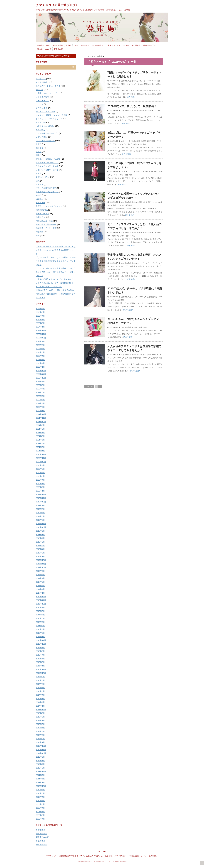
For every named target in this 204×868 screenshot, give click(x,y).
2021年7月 (40, 433)
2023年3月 (40, 360)
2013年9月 (40, 713)
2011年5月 (40, 779)
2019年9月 (40, 505)
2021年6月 (40, 436)
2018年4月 (40, 549)
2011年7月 (40, 775)
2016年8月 (40, 611)
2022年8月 (40, 385)
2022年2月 (40, 407)
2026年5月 (40, 312)
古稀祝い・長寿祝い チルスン (48, 159)
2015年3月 (40, 658)
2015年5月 (40, 651)
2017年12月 (41, 560)
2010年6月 (40, 793)
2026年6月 (40, 309)
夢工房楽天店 (41, 845)
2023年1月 (40, 367)
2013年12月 (41, 710)
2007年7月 (40, 812)
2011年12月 (41, 771)
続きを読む (132, 97)
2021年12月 (41, 414)
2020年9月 (40, 465)
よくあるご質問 (134, 141)
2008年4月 (40, 808)
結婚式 (158, 84)
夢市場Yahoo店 (42, 837)
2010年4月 (40, 797)
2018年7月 (40, 538)
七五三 (143, 141)
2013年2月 (40, 739)
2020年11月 (41, 458)
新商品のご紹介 (43, 45)
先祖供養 (40, 148)
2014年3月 (40, 699)
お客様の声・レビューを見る (92, 45)
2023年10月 (41, 338)
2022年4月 (40, 400)
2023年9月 (40, 341)
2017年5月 (40, 586)
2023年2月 (40, 363)
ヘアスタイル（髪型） (45, 126)
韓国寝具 (129, 205)
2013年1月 (40, 742)
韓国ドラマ (41, 217)
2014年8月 (40, 680)
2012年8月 (40, 761)
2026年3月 (40, 320)
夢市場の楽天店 (149, 45)
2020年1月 (40, 491)
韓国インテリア (145, 202)
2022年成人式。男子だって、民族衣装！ (132, 106)
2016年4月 (40, 626)
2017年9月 (40, 571)
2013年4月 (40, 731)
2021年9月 (40, 425)
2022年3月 (40, 403)
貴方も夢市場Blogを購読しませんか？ (54, 56)
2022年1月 (40, 411)
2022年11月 (41, 374)
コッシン (143, 81)
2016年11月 (41, 600)
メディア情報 (58, 45)
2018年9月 (40, 531)
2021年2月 (40, 447)
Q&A (76, 45)
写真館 (68, 45)
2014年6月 (40, 688)
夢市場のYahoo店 (44, 49)
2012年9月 (40, 757)
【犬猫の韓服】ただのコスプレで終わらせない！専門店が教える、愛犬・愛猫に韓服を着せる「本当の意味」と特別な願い (56, 283)
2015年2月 (40, 662)
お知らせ (135, 81)
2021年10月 (41, 422)
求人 (38, 181)
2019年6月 (40, 516)
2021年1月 (40, 451)
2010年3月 (40, 801)
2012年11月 (41, 750)
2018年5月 (40, 546)
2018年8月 (40, 535)
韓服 (118, 87)
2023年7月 (40, 349)
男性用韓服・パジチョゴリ (47, 192)
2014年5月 (40, 691)
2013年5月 (40, 728)
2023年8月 (40, 345)
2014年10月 (41, 673)
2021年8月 (40, 429)
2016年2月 (40, 633)
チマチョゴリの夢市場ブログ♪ (57, 5)
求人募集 (40, 184)
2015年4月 (40, 655)
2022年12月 (41, 371)
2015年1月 (40, 666)
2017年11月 (41, 564)
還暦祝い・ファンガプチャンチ (49, 206)
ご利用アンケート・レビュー (117, 45)
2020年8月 (40, 469)
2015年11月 (41, 640)
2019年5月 (40, 520)
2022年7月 (40, 389)
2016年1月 (40, 637)
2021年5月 (40, 440)
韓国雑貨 (40, 232)
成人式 (140, 84)
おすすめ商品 (126, 81)
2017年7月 (40, 578)
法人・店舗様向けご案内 (46, 188)
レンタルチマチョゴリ (116, 266)
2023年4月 (40, 356)
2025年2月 (40, 323)
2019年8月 (40, 509)
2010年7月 (40, 790)
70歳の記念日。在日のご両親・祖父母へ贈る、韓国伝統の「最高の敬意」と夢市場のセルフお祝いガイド (56, 294)
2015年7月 (40, 648)
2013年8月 (40, 717)
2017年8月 (40, 575)
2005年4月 (40, 819)
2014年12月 (41, 669)
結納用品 (40, 199)
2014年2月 (40, 702)
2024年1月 (40, 327)
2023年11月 (41, 334)
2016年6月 (40, 618)
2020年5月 (40, 476)
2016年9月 (40, 607)
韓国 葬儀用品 (42, 210)
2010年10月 (41, 786)
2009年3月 (40, 804)
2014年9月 (40, 677)
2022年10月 (41, 378)
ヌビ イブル (41, 122)
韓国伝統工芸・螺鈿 (44, 221)
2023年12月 (41, 330)
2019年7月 (40, 513)
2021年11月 (41, 418)
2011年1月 (40, 782)
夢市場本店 (136, 45)
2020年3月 (40, 484)
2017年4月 (40, 589)
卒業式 (114, 84)
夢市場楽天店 (41, 834)
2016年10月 (41, 604)
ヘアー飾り (41, 130)
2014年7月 (40, 684)
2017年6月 (40, 582)
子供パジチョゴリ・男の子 (47, 170)
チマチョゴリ (41, 108)
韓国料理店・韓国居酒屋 (46, 224)
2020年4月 (40, 480)
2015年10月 (41, 644)
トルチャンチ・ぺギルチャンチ (151, 263)
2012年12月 (41, 746)
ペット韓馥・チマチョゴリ (47, 133)
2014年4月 (40, 695)
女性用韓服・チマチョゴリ (127, 84)
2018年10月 (41, 527)
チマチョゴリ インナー (46, 112)
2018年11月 (41, 524)
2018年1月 (40, 556)
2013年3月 (40, 735)
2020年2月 (40, 487)
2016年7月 (40, 615)
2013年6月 (40, 724)
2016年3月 (40, 629)
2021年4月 (40, 443)
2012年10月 (41, 753)
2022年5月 (40, 396)
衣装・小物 (111, 87)
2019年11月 (41, 498)
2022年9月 (40, 381)
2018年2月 (40, 553)
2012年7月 (40, 764)
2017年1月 (40, 593)
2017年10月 (41, 567)
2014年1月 (40, 706)
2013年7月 (40, 720)
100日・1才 (126, 172)
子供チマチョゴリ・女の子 (123, 144)
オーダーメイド (42, 101)
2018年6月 (40, 542)
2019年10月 (41, 502)
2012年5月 (40, 768)
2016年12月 (41, 597)
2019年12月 (41, 494)
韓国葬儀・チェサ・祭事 (46, 228)
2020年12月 (41, 454)
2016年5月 (40, 622)
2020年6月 (40, 473)
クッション (155, 202)
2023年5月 (40, 352)
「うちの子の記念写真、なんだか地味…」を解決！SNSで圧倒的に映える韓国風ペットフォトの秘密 (56, 261)
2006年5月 (40, 815)
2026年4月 (40, 316)
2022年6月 (40, 392)
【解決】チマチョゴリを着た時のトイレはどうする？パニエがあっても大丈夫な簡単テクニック (56, 250)
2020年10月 (41, 462)
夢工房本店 (58, 49)
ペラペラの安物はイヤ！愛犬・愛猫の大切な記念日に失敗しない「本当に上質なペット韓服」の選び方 (56, 272)
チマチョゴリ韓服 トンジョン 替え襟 (51, 115)
